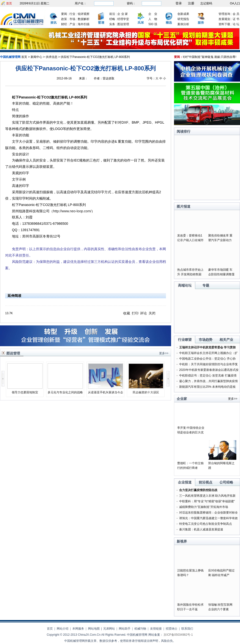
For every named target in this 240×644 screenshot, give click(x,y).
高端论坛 (185, 285)
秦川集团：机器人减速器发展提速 (201, 529)
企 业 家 (123, 14)
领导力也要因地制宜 (25, 392)
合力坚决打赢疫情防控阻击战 (198, 490)
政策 (64, 19)
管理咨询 (224, 14)
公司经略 (226, 482)
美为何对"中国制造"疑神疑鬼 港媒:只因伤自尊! (209, 57)
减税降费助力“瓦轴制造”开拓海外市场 (204, 507)
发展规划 (224, 19)
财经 (64, 24)
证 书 (236, 19)
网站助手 (125, 629)
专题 (206, 285)
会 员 (236, 14)
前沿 (112, 14)
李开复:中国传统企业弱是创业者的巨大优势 (191, 432)
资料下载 (224, 24)
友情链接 (156, 629)
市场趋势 (206, 340)
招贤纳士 (172, 629)
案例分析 (183, 24)
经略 (112, 19)
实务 (112, 24)
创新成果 (183, 14)
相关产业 (226, 340)
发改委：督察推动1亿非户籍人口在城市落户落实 (190, 240)
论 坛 (236, 24)
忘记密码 (206, 3)
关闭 (152, 313)
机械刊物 (140, 629)
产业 (72, 24)
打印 (135, 313)
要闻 (64, 14)
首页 (9, 3)
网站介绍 (63, 629)
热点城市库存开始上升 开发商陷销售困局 (190, 274)
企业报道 (185, 482)
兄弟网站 (109, 629)
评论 (143, 313)
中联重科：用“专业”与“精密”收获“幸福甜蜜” (207, 501)
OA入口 (235, 3)
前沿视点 (206, 482)
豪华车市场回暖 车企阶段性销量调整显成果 (221, 274)
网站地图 (94, 629)
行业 (72, 14)
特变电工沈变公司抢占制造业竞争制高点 (206, 524)
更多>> (164, 353)
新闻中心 (36, 57)
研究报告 (183, 19)
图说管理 (123, 24)
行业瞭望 (185, 340)
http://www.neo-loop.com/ (72, 211)
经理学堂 (123, 19)
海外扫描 (84, 24)
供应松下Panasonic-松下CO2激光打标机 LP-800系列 (95, 57)
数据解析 (84, 19)
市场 (72, 19)
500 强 (153, 24)
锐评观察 (84, 14)
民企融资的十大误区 (146, 392)
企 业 (153, 14)
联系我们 (187, 629)
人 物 (153, 19)
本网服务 (78, 629)
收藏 (127, 313)
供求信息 (52, 57)
